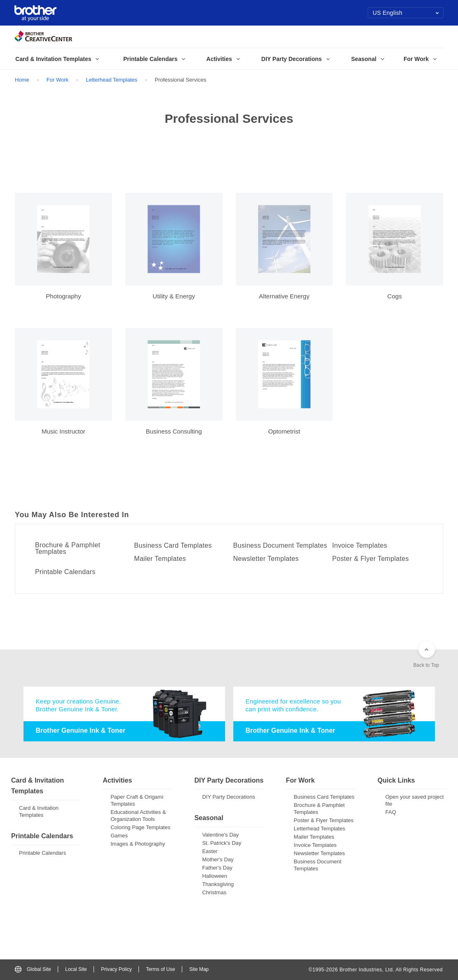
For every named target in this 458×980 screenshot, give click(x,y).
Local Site (76, 969)
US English (406, 13)
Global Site (33, 969)
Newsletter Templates (266, 559)
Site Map (199, 969)
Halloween (215, 876)
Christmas (214, 892)
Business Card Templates (173, 546)
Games (119, 836)
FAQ (391, 812)
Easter (210, 851)
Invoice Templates (360, 546)
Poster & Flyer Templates (371, 559)
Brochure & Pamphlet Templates (68, 549)
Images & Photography (138, 844)
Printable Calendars (65, 572)
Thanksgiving (218, 884)
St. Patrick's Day (222, 843)
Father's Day (217, 868)
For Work (58, 80)
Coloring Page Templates (140, 827)
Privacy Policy (116, 969)
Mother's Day (218, 859)
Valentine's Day (220, 835)
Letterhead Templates (112, 80)
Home (22, 80)
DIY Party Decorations (228, 797)
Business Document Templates (280, 546)
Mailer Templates (160, 559)
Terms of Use (161, 969)
